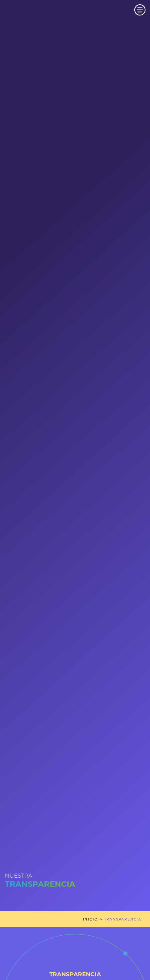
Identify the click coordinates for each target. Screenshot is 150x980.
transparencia (123, 919)
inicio (90, 919)
